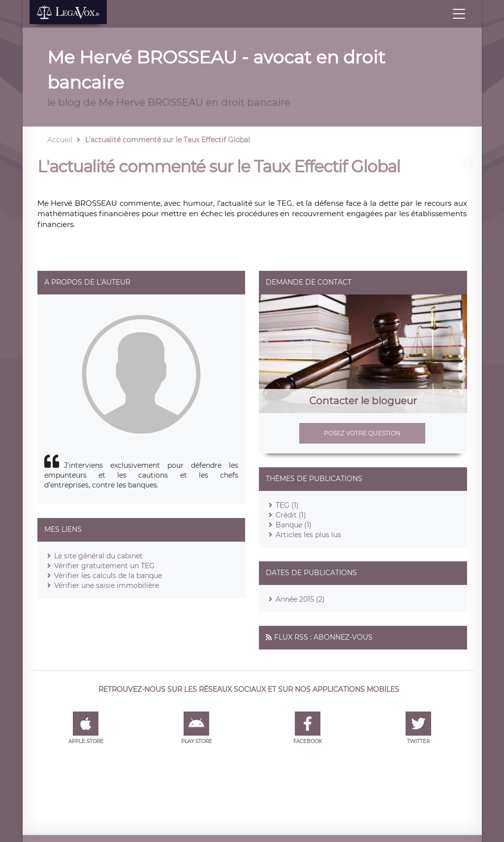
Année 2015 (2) (300, 599)
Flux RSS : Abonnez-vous (323, 637)
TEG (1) (287, 505)
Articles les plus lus (308, 535)
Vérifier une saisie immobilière (107, 585)
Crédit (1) (291, 515)
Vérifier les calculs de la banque (108, 576)
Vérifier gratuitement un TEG (104, 566)
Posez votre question (362, 433)
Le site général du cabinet (98, 556)
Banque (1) (294, 525)
